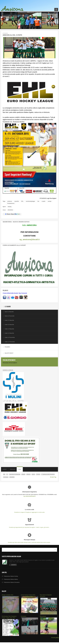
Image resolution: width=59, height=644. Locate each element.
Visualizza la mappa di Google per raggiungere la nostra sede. (29, 511)
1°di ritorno (6, 477)
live (38, 201)
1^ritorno (38, 474)
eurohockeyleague (30, 201)
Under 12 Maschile (9, 333)
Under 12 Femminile (10, 342)
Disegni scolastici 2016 (8, 595)
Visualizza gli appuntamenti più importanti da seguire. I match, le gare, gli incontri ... (29, 526)
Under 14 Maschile (9, 329)
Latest (5, 469)
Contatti (14, 565)
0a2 (4, 474)
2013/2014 (10, 210)
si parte (43, 201)
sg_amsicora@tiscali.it (29, 239)
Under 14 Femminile (10, 337)
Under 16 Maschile (9, 325)
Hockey (10, 207)
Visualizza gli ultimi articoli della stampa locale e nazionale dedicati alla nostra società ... (29, 541)
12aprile (23, 474)
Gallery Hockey (9, 353)
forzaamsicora (11, 203)
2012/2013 (12, 477)
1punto (33, 474)
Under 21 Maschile (9, 320)
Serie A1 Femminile (10, 316)
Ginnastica (23, 616)
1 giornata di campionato (15, 474)
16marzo (28, 474)
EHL (22, 201)
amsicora (10, 201)
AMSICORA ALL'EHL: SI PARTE (12, 35)
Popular (13, 469)
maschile (17, 201)
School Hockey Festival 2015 (28, 595)
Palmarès (7, 347)
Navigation (56, 10)
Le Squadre (8, 307)
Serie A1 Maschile (9, 312)
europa (50, 201)
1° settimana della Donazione (48, 474)
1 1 (7, 474)
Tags (20, 469)
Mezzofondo (43, 616)
